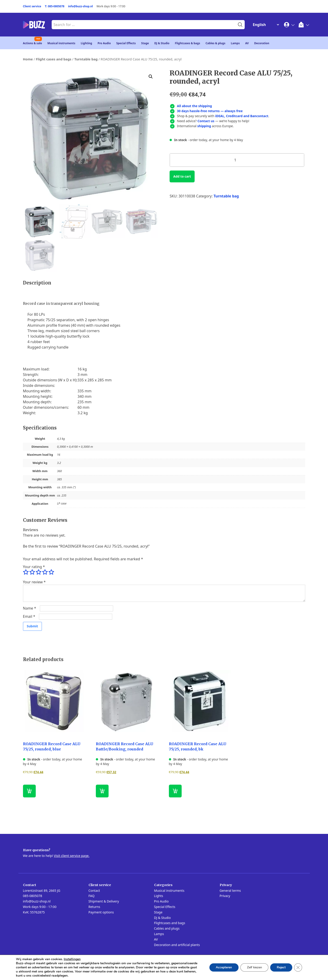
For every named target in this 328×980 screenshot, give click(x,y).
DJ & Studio (162, 43)
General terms (230, 891)
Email (29, 616)
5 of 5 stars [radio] (51, 572)
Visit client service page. (72, 856)
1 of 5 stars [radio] (26, 572)
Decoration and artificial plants (177, 945)
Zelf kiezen (253, 967)
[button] (151, 77)
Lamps (235, 43)
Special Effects (126, 43)
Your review (34, 582)
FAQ (92, 896)
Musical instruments (61, 43)
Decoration (262, 43)
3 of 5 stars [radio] (38, 572)
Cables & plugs (215, 43)
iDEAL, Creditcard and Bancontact (242, 116)
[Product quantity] (237, 160)
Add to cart (182, 176)
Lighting (86, 43)
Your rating (34, 567)
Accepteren (221, 967)
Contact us (206, 121)
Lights (159, 896)
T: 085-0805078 (55, 6)
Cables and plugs (167, 928)
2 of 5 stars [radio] (32, 572)
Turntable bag (86, 59)
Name (30, 608)
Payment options (101, 912)
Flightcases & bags (187, 43)
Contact (94, 891)
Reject (281, 967)
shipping (204, 126)
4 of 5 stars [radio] (45, 572)
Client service (32, 6)
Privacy (225, 896)
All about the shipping (194, 106)
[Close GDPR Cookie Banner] (298, 967)
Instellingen (72, 959)
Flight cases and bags (53, 59)
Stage (145, 43)
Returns (94, 907)
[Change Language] (265, 25)
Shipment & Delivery (104, 901)
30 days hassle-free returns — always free (210, 111)
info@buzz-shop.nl (80, 6)
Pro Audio (104, 43)
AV (247, 43)
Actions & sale (33, 43)
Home (28, 59)
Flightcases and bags (170, 923)
